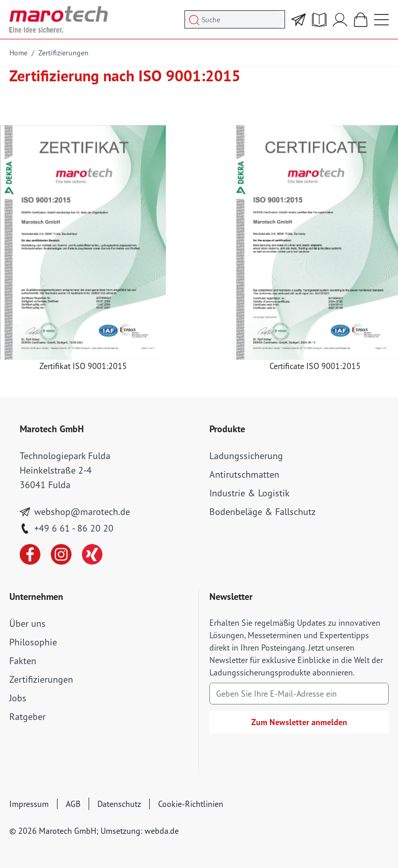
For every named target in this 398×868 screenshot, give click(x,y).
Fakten (23, 661)
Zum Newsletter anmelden (299, 722)
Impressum (29, 804)
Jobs (18, 698)
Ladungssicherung (246, 456)
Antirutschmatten (244, 474)
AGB (73, 804)
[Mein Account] (340, 20)
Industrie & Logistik (250, 493)
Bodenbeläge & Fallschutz (262, 512)
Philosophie (33, 642)
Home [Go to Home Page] (18, 53)
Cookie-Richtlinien (191, 804)
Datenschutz (119, 804)
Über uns (27, 623)
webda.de (162, 831)
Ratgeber (27, 717)
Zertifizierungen (63, 53)
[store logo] (59, 19)
